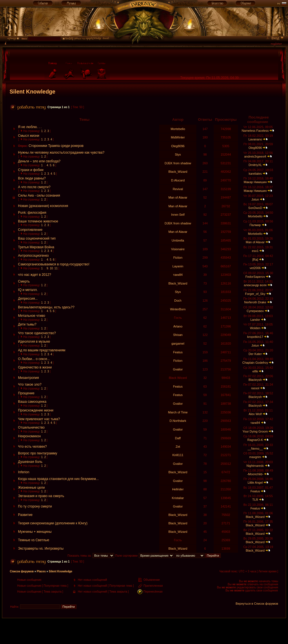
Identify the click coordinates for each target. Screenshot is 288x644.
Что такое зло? (30, 384)
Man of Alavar (178, 197)
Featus (178, 352)
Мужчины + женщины (35, 532)
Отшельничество (31, 427)
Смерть (24, 281)
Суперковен (255, 311)
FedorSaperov (255, 277)
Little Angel (255, 483)
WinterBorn (178, 309)
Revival (178, 189)
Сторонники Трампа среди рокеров (56, 146)
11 (56, 268)
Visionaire (178, 249)
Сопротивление (30, 230)
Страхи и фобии (31, 170)
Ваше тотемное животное (38, 221)
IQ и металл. (28, 290)
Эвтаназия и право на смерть (41, 496)
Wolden (255, 328)
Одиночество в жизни (35, 367)
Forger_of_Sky (255, 294)
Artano (178, 326)
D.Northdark (178, 421)
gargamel (178, 343)
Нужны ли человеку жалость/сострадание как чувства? (61, 153)
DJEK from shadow (178, 163)
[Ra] (255, 260)
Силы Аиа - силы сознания (39, 195)
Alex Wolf (255, 414)
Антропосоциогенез (33, 256)
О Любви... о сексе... (34, 359)
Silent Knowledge (32, 92)
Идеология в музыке (34, 342)
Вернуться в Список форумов (257, 604)
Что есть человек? (32, 447)
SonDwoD (255, 208)
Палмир (255, 225)
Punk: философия (32, 213)
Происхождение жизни (36, 410)
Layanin (178, 266)
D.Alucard (178, 180)
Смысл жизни (29, 136)
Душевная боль (30, 462)
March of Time (178, 412)
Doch (178, 301)
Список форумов (22, 571)
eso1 (255, 251)
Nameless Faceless (255, 131)
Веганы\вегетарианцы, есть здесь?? (46, 307)
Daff (178, 438)
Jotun (255, 199)
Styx (178, 154)
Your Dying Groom (255, 431)
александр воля (255, 285)
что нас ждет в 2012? (34, 275)
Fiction (178, 258)
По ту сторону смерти (35, 506)
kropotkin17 (255, 337)
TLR (255, 500)
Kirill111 (178, 455)
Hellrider (178, 489)
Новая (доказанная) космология (43, 206)
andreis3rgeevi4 (255, 156)
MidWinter (178, 137)
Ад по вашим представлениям (42, 350)
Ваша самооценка (32, 402)
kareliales (255, 174)
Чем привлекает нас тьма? (39, 419)
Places (41, 571)
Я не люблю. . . (30, 127)
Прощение (26, 393)
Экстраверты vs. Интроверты (41, 549)
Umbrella (178, 240)
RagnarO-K (255, 440)
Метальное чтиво (31, 316)
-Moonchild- (255, 474)
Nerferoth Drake (255, 302)
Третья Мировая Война (36, 247)
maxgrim (255, 457)
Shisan (178, 335)
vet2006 (255, 268)
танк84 (178, 275)
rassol (255, 388)
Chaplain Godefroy (255, 363)
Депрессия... (28, 299)
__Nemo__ (255, 449)
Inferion (24, 472)
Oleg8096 (178, 146)
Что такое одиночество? (37, 333)
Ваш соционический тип (37, 238)
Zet (178, 447)
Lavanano (255, 139)
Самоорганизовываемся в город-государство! (54, 264)
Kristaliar (178, 498)
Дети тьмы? (27, 324)
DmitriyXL (255, 165)
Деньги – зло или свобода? (39, 161)
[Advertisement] (144, 631)
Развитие (25, 515)
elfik (255, 371)
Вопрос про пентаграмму (38, 453)
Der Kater (255, 354)
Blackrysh (255, 380)
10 (51, 268)
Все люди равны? (32, 178)
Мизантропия (28, 378)
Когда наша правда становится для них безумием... (58, 479)
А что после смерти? (34, 187)
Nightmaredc (255, 466)
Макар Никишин (255, 182)
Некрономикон (29, 436)
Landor (255, 320)
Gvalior (178, 369)
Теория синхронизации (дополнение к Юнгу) (53, 523)
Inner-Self (178, 215)
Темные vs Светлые (34, 540)
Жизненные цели (31, 488)
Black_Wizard (178, 172)
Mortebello (178, 129)
